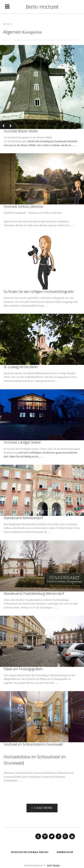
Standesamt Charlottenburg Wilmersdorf (34, 593)
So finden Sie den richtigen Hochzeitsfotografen (39, 291)
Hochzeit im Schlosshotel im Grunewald (33, 744)
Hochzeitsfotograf (18, 141)
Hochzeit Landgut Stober (22, 442)
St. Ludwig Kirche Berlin (21, 367)
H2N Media (53, 865)
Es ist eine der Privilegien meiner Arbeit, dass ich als (32, 449)
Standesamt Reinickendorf (23, 518)
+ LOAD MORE (42, 808)
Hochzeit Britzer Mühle (21, 131)
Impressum (65, 852)
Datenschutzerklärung (30, 852)
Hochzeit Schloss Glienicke (23, 206)
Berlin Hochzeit (42, 7)
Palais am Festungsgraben (23, 669)
